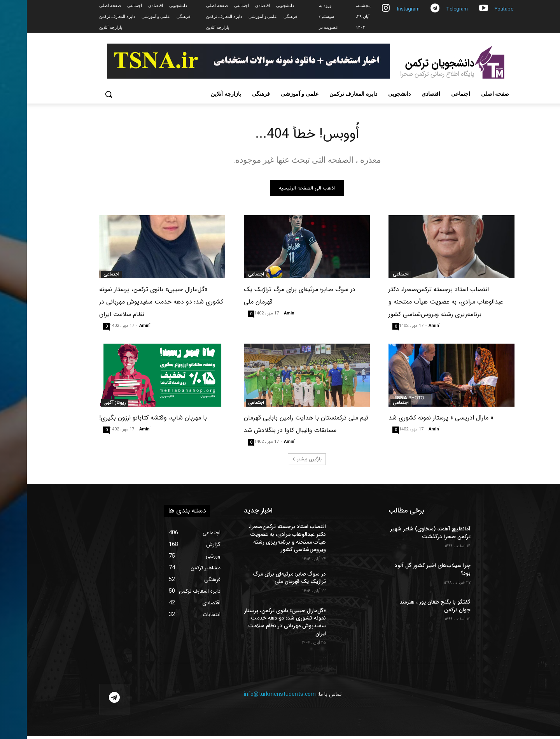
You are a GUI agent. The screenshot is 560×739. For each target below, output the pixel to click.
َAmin (407, 329)
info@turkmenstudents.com (253, 697)
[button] (82, 94)
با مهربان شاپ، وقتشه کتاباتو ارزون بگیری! (126, 421)
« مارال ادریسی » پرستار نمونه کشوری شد (414, 421)
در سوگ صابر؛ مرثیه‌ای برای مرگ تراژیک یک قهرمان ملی (263, 581)
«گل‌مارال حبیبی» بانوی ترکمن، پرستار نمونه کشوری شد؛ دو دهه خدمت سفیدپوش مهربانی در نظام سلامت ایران (134, 305)
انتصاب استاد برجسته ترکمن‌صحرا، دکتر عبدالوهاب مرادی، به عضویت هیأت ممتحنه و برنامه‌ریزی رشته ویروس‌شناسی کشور (419, 305)
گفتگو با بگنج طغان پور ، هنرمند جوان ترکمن (408, 609)
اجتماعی (374, 277)
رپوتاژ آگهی (88, 406)
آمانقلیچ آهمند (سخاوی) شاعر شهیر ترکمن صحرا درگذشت (403, 536)
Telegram (430, 9)
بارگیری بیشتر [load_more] (280, 462)
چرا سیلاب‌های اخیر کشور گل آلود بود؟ (406, 572)
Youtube (477, 9)
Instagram (381, 9)
